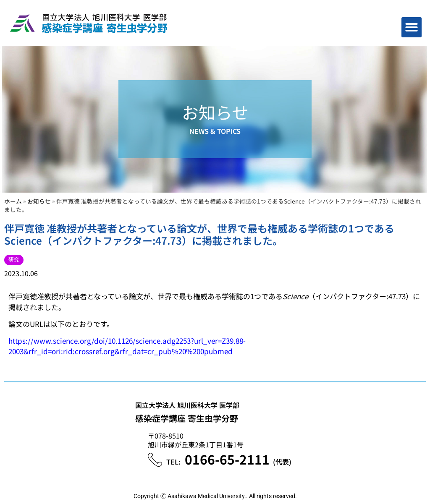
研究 (14, 260)
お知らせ (39, 201)
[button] (412, 27)
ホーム (13, 201)
